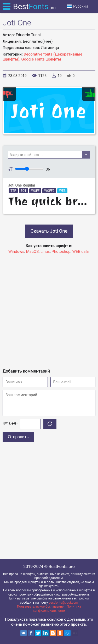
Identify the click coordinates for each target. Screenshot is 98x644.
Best (34, 6)
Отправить (18, 437)
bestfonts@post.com (63, 603)
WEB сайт (81, 252)
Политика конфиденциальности (57, 609)
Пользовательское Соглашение (40, 607)
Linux (45, 252)
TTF (13, 191)
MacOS (32, 252)
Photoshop (61, 252)
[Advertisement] (49, 309)
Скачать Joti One (49, 231)
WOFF (35, 191)
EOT (24, 191)
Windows (16, 252)
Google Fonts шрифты (41, 59)
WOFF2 (49, 191)
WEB (62, 191)
